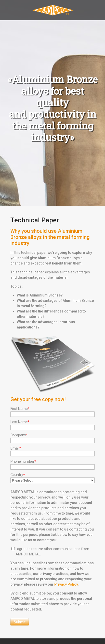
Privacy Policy (66, 584)
